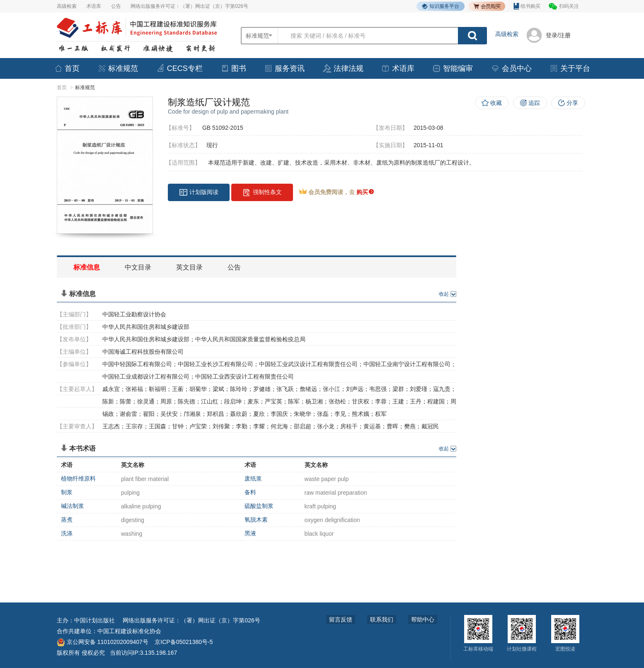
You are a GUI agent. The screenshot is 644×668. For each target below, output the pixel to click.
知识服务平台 (441, 6)
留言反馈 (341, 619)
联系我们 (382, 619)
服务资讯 (284, 68)
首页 (67, 68)
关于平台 (570, 68)
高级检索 (67, 6)
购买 (365, 192)
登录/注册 (558, 35)
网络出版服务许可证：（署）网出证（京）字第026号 (189, 6)
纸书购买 (527, 6)
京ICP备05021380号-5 (184, 642)
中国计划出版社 (94, 620)
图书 (233, 68)
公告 (116, 6)
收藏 (496, 103)
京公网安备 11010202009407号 (103, 642)
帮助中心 (423, 619)
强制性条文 (262, 192)
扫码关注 (569, 6)
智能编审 (453, 68)
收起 (444, 294)
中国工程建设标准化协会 (129, 631)
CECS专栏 (179, 68)
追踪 (534, 103)
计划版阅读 (199, 192)
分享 (572, 103)
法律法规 (343, 68)
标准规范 (118, 68)
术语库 (94, 6)
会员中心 (511, 68)
